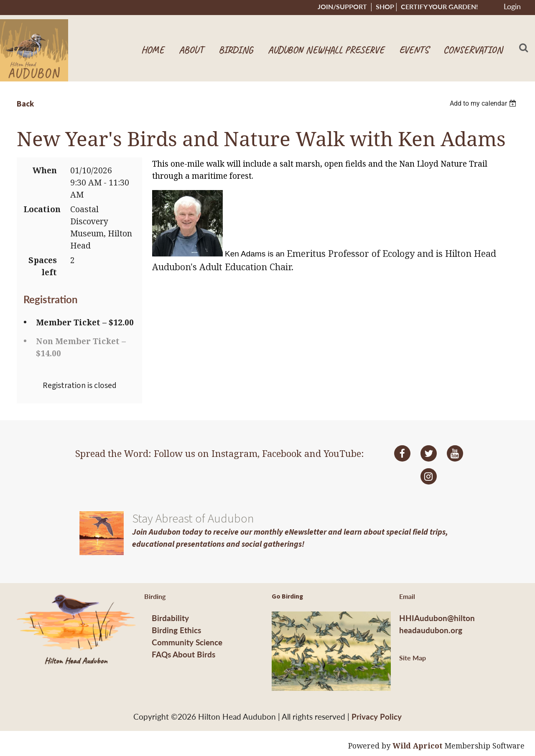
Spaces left (43, 266)
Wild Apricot (418, 746)
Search (524, 48)
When (45, 170)
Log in (512, 8)
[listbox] (484, 103)
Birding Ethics (176, 630)
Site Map (413, 658)
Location (40, 209)
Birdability (170, 618)
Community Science (187, 642)
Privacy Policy (377, 717)
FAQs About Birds (183, 654)
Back (25, 104)
